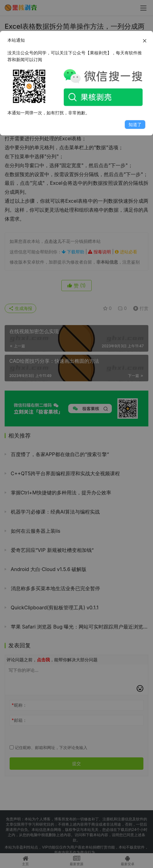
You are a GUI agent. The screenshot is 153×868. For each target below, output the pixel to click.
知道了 (135, 124)
